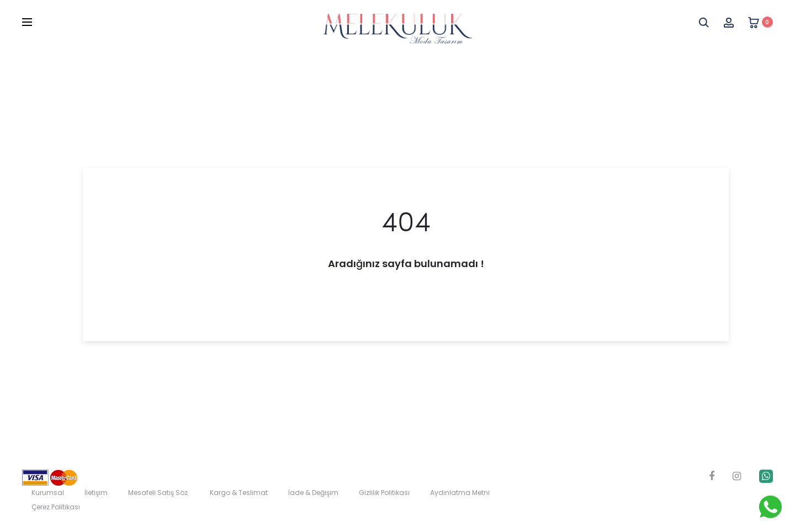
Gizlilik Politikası (384, 493)
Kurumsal (48, 493)
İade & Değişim (313, 493)
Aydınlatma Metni (460, 493)
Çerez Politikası (56, 507)
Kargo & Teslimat (239, 493)
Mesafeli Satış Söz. (159, 493)
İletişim (96, 493)
